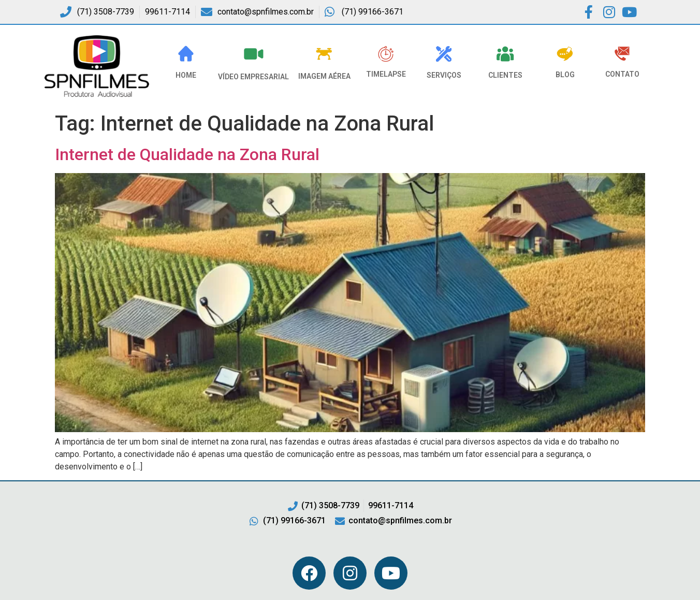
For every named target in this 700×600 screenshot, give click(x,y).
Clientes (505, 75)
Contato (622, 74)
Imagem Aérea (324, 76)
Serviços (444, 75)
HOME (186, 75)
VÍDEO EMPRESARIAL (253, 77)
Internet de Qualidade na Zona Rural (187, 154)
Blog (565, 75)
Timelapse (386, 74)
